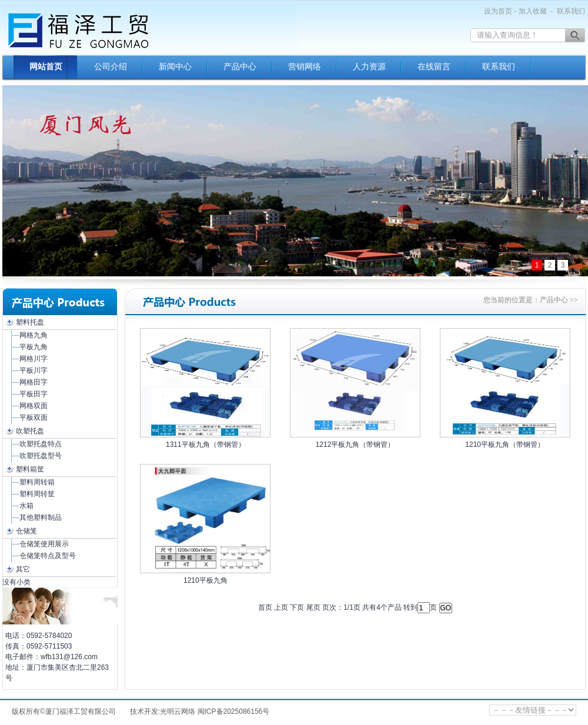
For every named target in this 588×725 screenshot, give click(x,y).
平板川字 (34, 370)
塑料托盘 (30, 322)
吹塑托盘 (30, 431)
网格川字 (34, 359)
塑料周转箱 (37, 482)
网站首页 (46, 66)
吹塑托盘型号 (41, 456)
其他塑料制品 (41, 517)
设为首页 (498, 11)
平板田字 (34, 394)
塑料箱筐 (30, 469)
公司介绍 (111, 66)
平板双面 (34, 417)
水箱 (26, 506)
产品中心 (240, 66)
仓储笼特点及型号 (48, 556)
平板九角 (34, 347)
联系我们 (571, 11)
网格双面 (34, 406)
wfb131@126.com (69, 657)
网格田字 (34, 382)
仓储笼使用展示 (44, 544)
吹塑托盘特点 (41, 444)
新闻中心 (175, 66)
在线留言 (434, 66)
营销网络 (305, 66)
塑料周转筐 (37, 494)
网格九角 (34, 335)
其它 (23, 569)
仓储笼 (26, 531)
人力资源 (369, 66)
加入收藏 (533, 11)
